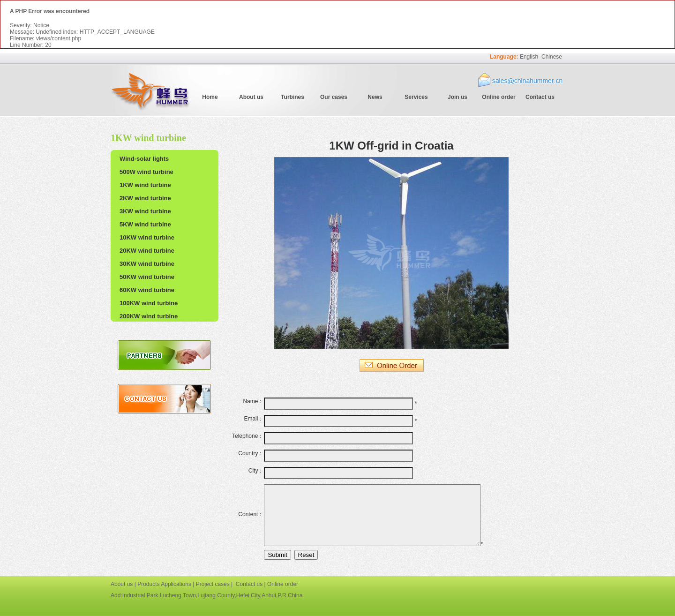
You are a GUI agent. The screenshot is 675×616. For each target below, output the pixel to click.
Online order (499, 97)
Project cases (213, 584)
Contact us (540, 97)
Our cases (334, 97)
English (529, 57)
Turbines (292, 97)
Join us (457, 97)
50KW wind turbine (147, 277)
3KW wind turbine (145, 211)
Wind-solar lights (144, 159)
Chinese (552, 57)
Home (210, 97)
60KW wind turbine (147, 290)
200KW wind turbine (149, 316)
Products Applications (164, 584)
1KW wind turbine (145, 185)
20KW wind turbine (147, 251)
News (375, 97)
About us (251, 97)
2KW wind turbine (145, 198)
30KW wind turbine (147, 264)
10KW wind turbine (147, 237)
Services (416, 97)
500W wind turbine (146, 172)
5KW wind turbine (145, 224)
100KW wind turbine (149, 303)
